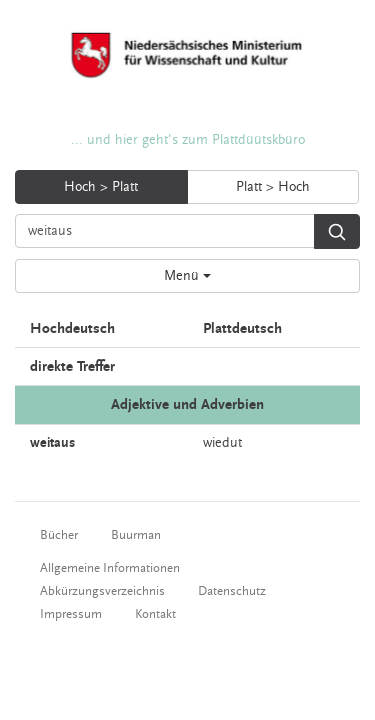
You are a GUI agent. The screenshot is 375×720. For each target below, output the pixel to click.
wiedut (222, 443)
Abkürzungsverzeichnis (102, 591)
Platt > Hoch (273, 187)
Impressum (71, 614)
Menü (187, 276)
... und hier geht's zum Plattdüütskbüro (188, 140)
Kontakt (155, 614)
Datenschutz (232, 591)
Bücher (59, 535)
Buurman (136, 535)
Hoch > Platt (101, 187)
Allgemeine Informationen (110, 568)
